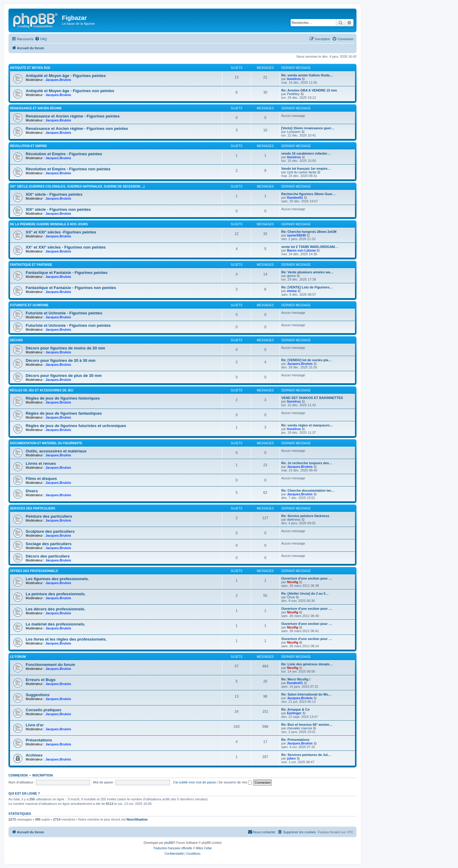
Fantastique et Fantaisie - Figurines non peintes (71, 288)
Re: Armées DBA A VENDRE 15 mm (309, 90)
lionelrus (294, 79)
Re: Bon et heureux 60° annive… (307, 725)
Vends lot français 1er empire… (306, 169)
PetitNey (293, 94)
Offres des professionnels (34, 571)
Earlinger (294, 713)
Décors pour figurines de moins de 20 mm (65, 348)
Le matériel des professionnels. (55, 624)
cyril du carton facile (302, 172)
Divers (32, 491)
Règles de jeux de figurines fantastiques (64, 413)
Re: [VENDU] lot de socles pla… (306, 360)
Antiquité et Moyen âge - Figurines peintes (66, 76)
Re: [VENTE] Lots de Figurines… (307, 287)
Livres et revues (41, 463)
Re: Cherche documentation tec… (308, 490)
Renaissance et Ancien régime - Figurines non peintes (77, 129)
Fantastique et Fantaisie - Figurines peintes (67, 273)
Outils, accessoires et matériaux (56, 451)
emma (292, 291)
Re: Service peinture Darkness (305, 516)
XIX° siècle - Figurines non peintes (58, 209)
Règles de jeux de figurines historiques (63, 398)
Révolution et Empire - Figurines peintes (64, 154)
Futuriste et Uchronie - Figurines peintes (64, 313)
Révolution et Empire (28, 146)
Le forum (18, 657)
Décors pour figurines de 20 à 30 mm (61, 360)
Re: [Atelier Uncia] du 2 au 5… (305, 593)
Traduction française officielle (173, 848)
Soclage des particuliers (49, 544)
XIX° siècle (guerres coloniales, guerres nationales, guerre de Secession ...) (77, 186)
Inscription (43, 775)
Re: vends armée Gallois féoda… (307, 75)
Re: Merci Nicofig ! (296, 679)
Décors (16, 340)
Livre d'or (35, 725)
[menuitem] (41, 39)
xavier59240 (296, 235)
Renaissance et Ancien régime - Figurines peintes (73, 116)
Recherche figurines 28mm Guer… (308, 194)
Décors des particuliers (48, 556)
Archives (34, 755)
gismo (291, 276)
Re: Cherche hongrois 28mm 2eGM (309, 232)
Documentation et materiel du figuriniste (46, 443)
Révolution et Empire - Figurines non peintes (68, 169)
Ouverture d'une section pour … (307, 578)
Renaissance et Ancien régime (36, 108)
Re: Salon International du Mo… (306, 694)
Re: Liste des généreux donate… (307, 664)
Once (291, 597)
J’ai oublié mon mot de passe (194, 782)
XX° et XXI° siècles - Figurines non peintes (66, 247)
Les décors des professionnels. (55, 609)
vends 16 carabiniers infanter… (306, 153)
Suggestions (38, 695)
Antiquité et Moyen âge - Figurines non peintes (70, 91)
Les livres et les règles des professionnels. (66, 639)
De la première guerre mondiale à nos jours (49, 224)
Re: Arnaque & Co (295, 709)
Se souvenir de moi (235, 782)
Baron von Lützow (301, 250)
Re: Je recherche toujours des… (307, 463)
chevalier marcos (300, 728)
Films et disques (41, 479)
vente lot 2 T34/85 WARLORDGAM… (310, 247)
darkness (294, 519)
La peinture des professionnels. (56, 594)
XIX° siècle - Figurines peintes (54, 194)
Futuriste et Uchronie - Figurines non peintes (68, 325)
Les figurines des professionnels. (57, 579)
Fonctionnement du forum (50, 665)
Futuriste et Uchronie (29, 305)
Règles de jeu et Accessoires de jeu (42, 390)
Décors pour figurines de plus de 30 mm (64, 376)
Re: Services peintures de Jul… (306, 755)
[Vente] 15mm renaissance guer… (308, 128)
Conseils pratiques (44, 710)
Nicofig (293, 582)
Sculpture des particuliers (50, 531)
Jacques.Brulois (58, 80)
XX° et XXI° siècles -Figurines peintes (61, 232)
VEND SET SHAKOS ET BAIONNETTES (312, 398)
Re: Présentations (295, 740)
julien (291, 758)
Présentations (39, 740)
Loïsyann (294, 132)
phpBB (169, 843)
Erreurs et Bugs (41, 680)
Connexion (18, 775)
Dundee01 (295, 198)
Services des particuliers (33, 508)
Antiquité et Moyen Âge (30, 68)
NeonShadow (137, 819)
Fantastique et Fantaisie (31, 265)
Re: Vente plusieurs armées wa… (307, 272)
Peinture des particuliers (49, 516)
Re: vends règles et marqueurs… (307, 425)
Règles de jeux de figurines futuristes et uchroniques (76, 426)
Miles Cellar (204, 848)
